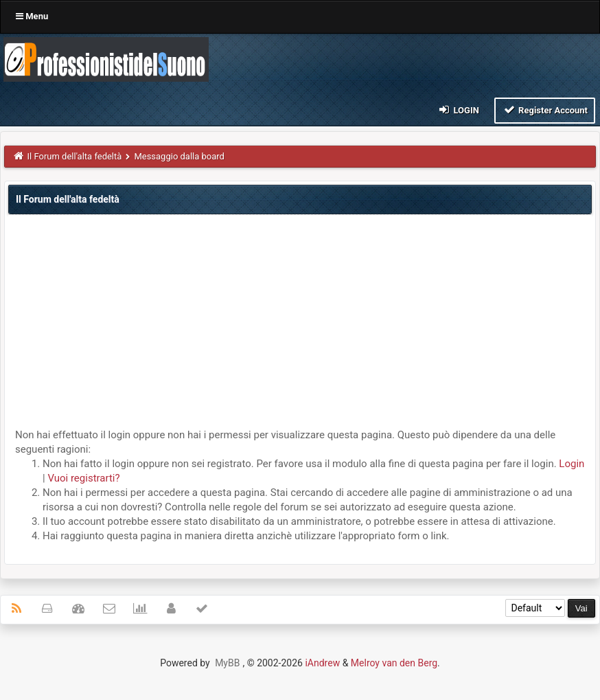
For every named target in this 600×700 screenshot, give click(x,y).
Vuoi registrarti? (83, 478)
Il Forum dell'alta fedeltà (75, 156)
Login (458, 110)
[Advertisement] (300, 325)
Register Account (545, 110)
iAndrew (322, 663)
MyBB (227, 663)
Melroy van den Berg (394, 663)
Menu (32, 16)
